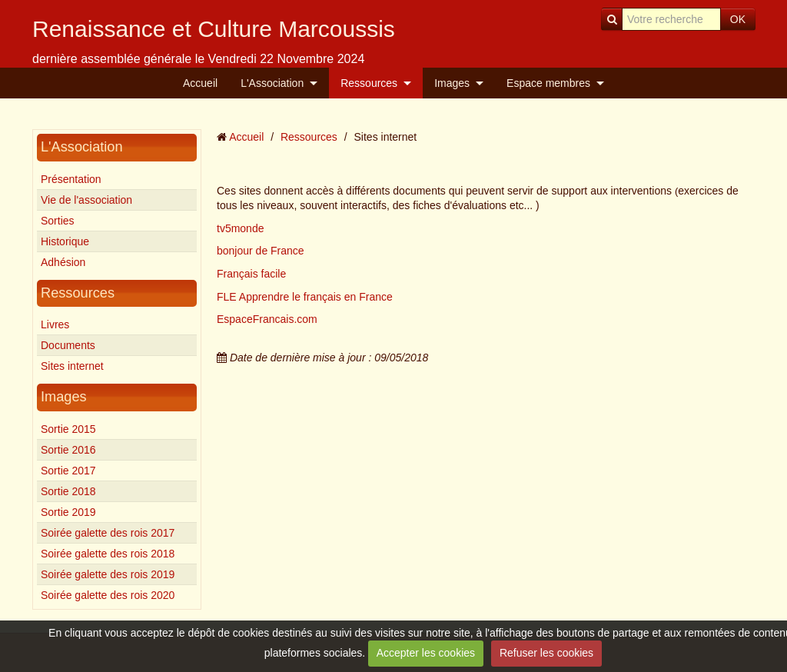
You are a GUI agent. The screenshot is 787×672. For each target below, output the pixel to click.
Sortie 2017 (68, 471)
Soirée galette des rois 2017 (108, 533)
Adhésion (63, 262)
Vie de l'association (86, 200)
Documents (68, 345)
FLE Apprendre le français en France (305, 297)
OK (738, 19)
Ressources (369, 83)
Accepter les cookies (426, 653)
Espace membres (548, 83)
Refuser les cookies (546, 653)
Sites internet (72, 366)
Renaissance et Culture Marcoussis (214, 29)
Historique (65, 241)
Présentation (71, 179)
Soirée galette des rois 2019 (108, 574)
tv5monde (240, 228)
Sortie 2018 (68, 491)
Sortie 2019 (68, 512)
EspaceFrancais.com (267, 319)
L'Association (272, 83)
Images (452, 83)
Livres (55, 324)
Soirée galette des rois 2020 (108, 595)
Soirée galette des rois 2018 (108, 554)
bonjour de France (261, 251)
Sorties (58, 221)
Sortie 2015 (68, 429)
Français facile (251, 274)
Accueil (200, 83)
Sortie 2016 (68, 450)
